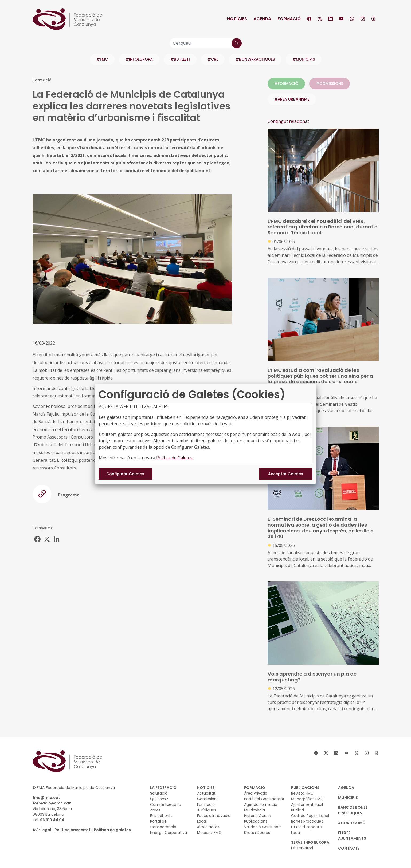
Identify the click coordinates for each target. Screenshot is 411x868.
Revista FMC (302, 793)
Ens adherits (161, 816)
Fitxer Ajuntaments (352, 836)
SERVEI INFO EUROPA (310, 842)
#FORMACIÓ (286, 84)
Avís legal (42, 830)
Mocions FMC (209, 833)
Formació (289, 19)
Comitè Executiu (166, 804)
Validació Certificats (263, 827)
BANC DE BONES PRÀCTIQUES (353, 810)
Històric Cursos (258, 816)
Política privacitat (73, 830)
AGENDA (346, 788)
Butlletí (298, 810)
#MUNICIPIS (304, 59)
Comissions (208, 799)
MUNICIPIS (348, 798)
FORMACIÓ (255, 788)
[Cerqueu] (206, 43)
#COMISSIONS (330, 84)
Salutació (159, 793)
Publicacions (256, 821)
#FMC (102, 59)
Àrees (155, 810)
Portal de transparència (163, 824)
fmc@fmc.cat (46, 798)
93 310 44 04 (52, 820)
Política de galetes (112, 830)
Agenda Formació (261, 804)
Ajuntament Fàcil (307, 804)
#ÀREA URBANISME (292, 99)
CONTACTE (349, 848)
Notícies (237, 19)
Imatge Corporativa (169, 833)
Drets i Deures (257, 833)
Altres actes (208, 827)
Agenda (262, 19)
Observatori (302, 848)
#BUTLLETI (180, 59)
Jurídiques (207, 810)
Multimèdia (255, 810)
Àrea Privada (256, 793)
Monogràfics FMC (307, 799)
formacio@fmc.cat (52, 803)
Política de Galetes (174, 458)
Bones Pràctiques (307, 821)
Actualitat (206, 793)
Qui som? (159, 799)
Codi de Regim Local (310, 816)
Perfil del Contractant (264, 799)
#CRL (213, 59)
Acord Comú (352, 823)
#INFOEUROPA (139, 59)
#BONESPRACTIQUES (255, 59)
